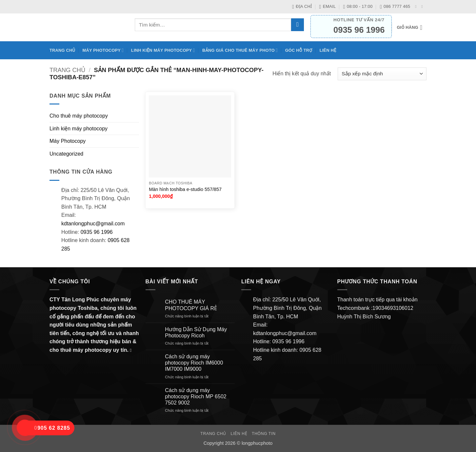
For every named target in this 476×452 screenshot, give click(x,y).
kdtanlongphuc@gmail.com (93, 224)
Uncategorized (66, 154)
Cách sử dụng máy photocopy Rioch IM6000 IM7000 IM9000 (194, 363)
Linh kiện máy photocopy (163, 50)
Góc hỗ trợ (299, 50)
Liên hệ (328, 50)
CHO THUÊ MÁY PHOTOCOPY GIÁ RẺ (191, 305)
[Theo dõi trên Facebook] (417, 7)
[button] (412, 28)
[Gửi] (297, 25)
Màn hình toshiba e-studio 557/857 (185, 189)
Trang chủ (62, 50)
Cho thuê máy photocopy (79, 116)
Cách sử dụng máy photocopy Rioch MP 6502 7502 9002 (196, 396)
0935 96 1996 (97, 232)
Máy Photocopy (103, 50)
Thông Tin (264, 434)
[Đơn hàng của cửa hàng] (382, 74)
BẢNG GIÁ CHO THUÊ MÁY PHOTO (240, 50)
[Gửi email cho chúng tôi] (423, 7)
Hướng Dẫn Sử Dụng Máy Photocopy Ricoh (196, 332)
